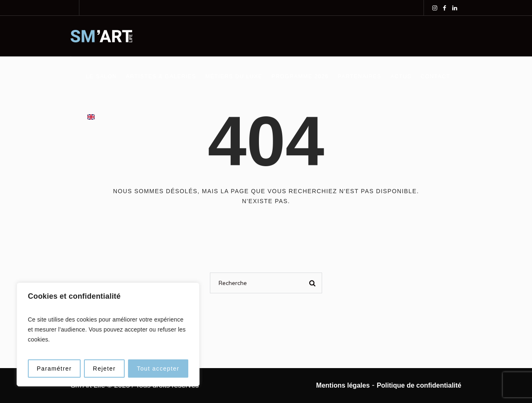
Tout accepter (158, 369)
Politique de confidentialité (419, 385)
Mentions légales (343, 385)
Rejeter (104, 369)
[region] (108, 334)
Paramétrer (54, 369)
